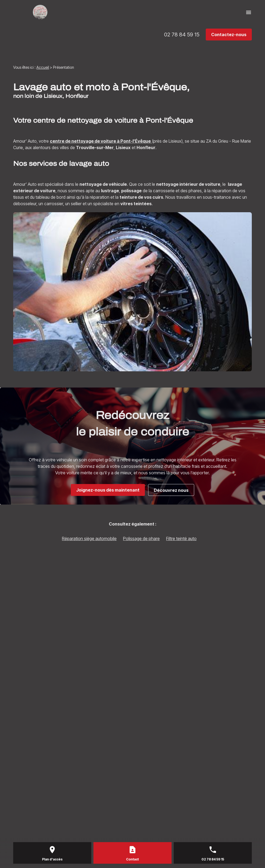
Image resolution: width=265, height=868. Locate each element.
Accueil (43, 67)
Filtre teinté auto (181, 538)
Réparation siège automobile (89, 538)
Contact (132, 859)
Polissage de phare (141, 538)
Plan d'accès (52, 859)
